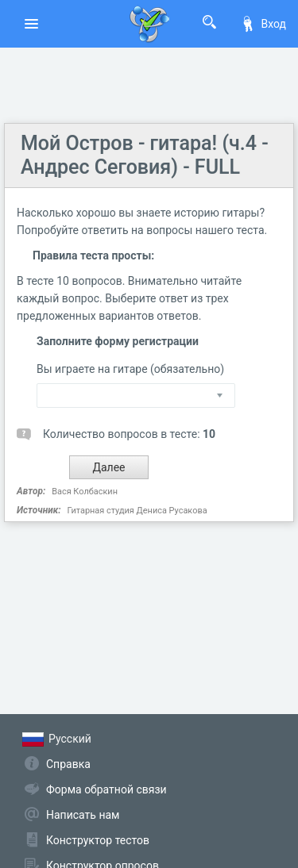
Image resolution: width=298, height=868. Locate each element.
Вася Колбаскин (85, 492)
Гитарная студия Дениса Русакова (137, 511)
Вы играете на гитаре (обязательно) (130, 369)
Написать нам (83, 815)
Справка (68, 764)
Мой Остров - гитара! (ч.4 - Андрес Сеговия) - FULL (145, 155)
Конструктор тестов (98, 840)
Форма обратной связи (106, 789)
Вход (263, 24)
